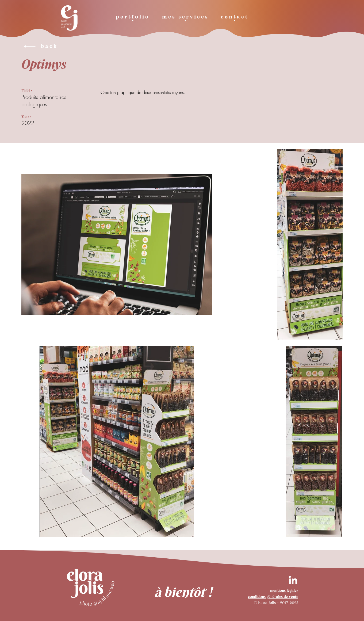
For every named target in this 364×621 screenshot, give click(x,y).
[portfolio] (133, 18)
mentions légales (284, 591)
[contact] (235, 18)
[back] (65, 46)
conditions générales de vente (273, 597)
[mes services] (185, 18)
